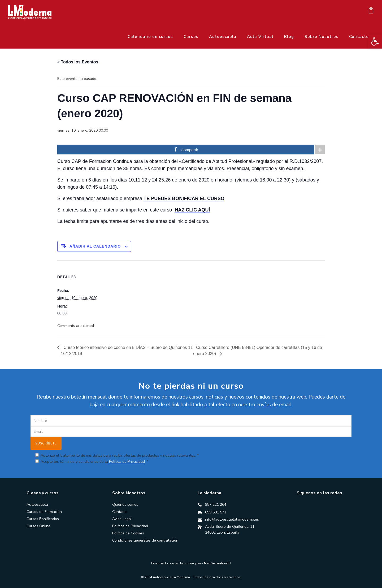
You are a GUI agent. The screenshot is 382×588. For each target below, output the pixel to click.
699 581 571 (216, 512)
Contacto (359, 37)
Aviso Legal (122, 519)
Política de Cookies (128, 533)
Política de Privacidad (127, 462)
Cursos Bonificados (43, 519)
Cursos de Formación (44, 512)
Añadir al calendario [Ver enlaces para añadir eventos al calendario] (95, 246)
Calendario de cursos (150, 37)
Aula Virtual (260, 37)
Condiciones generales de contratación (145, 540)
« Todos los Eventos (78, 62)
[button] (375, 41)
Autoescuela (223, 37)
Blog (289, 37)
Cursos (191, 37)
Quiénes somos (125, 505)
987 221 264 (216, 505)
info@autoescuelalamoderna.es (232, 519)
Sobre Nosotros (322, 37)
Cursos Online (38, 526)
